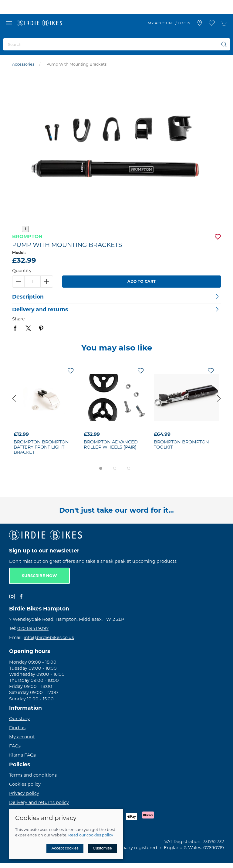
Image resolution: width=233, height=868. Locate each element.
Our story (19, 719)
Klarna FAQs (22, 755)
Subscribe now (39, 576)
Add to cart (142, 281)
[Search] (116, 44)
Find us (17, 728)
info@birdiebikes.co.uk (49, 637)
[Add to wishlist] (71, 371)
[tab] (101, 468)
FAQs (15, 746)
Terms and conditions (33, 775)
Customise (102, 848)
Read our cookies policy (91, 835)
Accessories (23, 64)
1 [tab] (25, 229)
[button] (9, 23)
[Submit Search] (224, 44)
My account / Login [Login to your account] (169, 23)
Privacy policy (24, 793)
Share (19, 319)
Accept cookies (65, 848)
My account (22, 737)
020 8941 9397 (33, 628)
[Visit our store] (200, 23)
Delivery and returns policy (39, 802)
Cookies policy (25, 784)
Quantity (22, 271)
